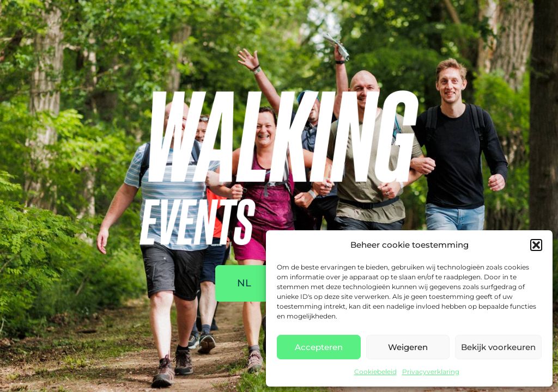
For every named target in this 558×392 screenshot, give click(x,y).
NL (244, 283)
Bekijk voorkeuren (498, 347)
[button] (536, 245)
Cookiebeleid (375, 372)
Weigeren (408, 347)
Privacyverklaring (431, 372)
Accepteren (319, 347)
